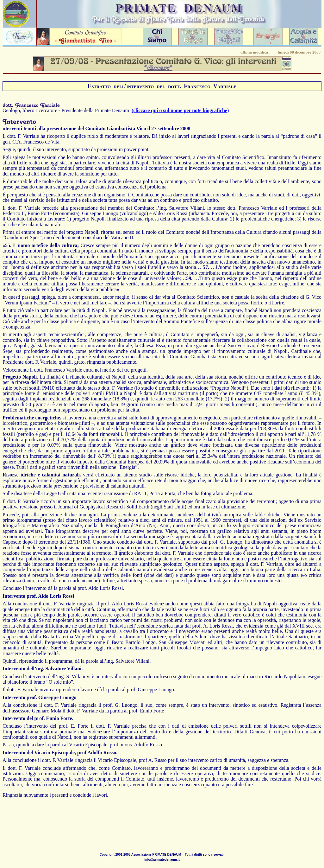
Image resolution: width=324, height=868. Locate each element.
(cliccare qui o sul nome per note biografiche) (180, 110)
